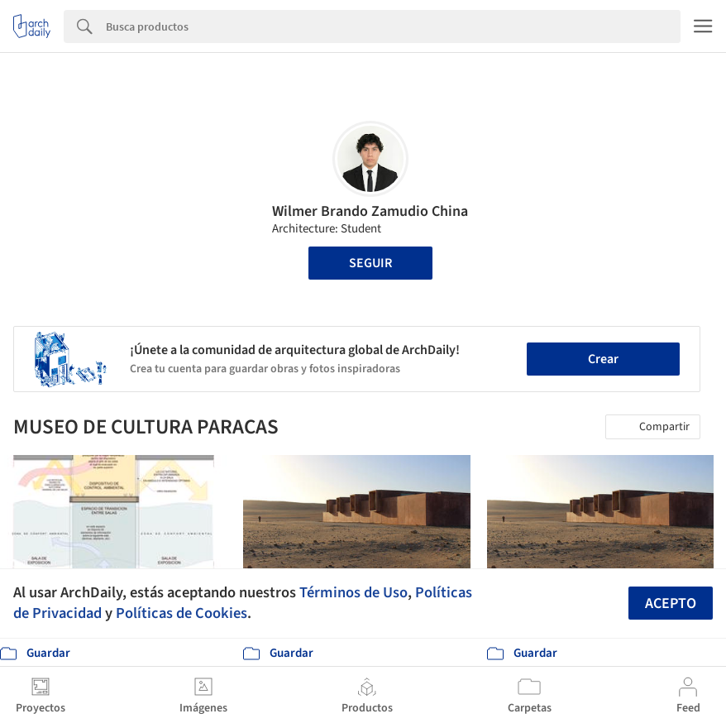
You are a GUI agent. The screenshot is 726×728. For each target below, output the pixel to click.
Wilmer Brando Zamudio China (370, 211)
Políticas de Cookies (181, 613)
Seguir (370, 263)
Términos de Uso (353, 592)
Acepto (671, 603)
